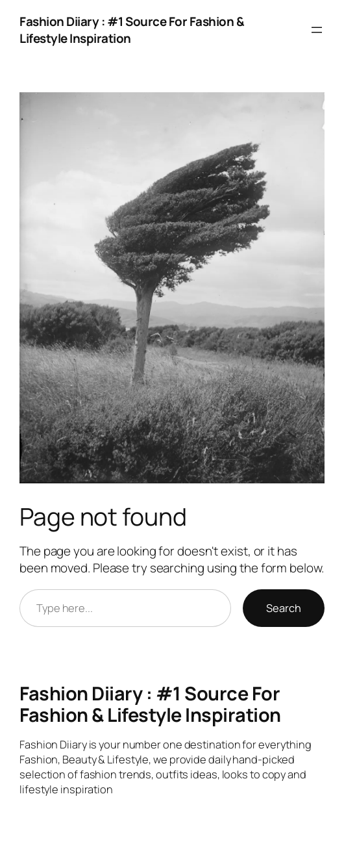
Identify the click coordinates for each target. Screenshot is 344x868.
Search (284, 608)
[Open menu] (317, 30)
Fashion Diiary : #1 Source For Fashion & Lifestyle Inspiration (150, 704)
